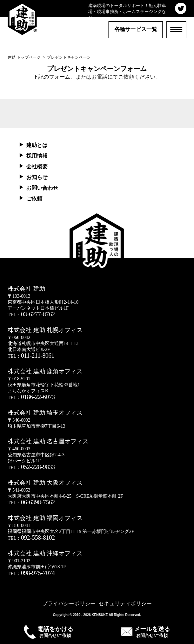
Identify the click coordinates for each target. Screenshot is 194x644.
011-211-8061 (38, 356)
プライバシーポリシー (69, 603)
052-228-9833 (38, 467)
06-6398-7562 (38, 502)
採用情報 (37, 156)
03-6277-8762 (38, 314)
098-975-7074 (38, 573)
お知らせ (37, 177)
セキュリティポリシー (125, 603)
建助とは (37, 145)
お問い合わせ (42, 188)
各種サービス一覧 (136, 29)
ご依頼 (34, 198)
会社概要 (37, 166)
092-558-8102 (38, 538)
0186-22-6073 (38, 397)
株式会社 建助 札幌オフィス (45, 330)
